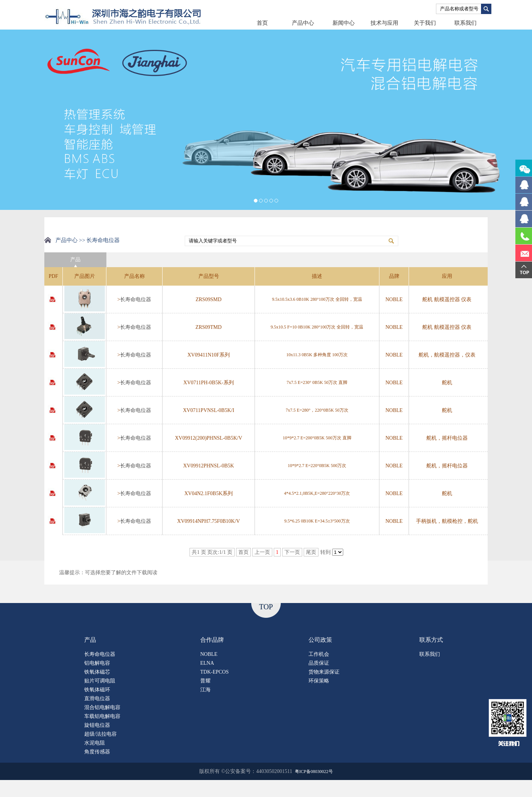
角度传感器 (97, 752)
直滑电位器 (97, 699)
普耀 (205, 681)
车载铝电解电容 (102, 716)
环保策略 (319, 681)
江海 (205, 690)
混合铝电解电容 (102, 707)
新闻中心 (344, 23)
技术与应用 (384, 23)
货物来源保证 (324, 672)
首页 (262, 23)
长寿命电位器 (136, 299)
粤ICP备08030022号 (314, 772)
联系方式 (431, 640)
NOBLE (209, 654)
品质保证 (319, 663)
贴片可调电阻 (100, 681)
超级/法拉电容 (100, 734)
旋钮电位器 (97, 725)
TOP (266, 607)
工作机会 (319, 654)
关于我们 (425, 23)
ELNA (207, 663)
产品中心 (303, 23)
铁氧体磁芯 (97, 672)
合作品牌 (212, 640)
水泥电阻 (95, 743)
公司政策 (320, 640)
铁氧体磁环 (97, 690)
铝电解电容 (97, 663)
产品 (90, 640)
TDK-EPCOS (214, 672)
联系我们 (465, 23)
